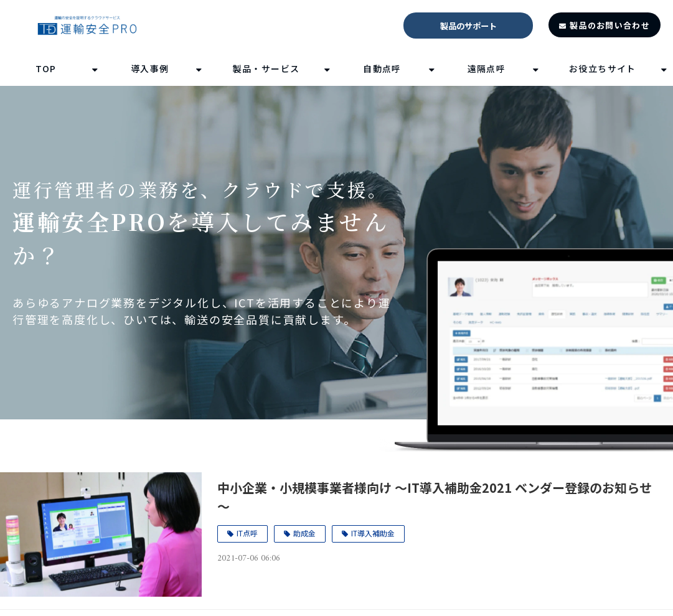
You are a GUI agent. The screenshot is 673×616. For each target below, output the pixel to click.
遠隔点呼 (487, 68)
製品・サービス (266, 68)
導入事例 (150, 68)
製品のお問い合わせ (610, 25)
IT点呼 (247, 533)
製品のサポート (468, 26)
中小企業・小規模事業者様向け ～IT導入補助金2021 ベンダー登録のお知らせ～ (435, 497)
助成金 (304, 533)
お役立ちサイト (603, 68)
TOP (46, 68)
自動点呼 (382, 68)
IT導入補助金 (373, 533)
